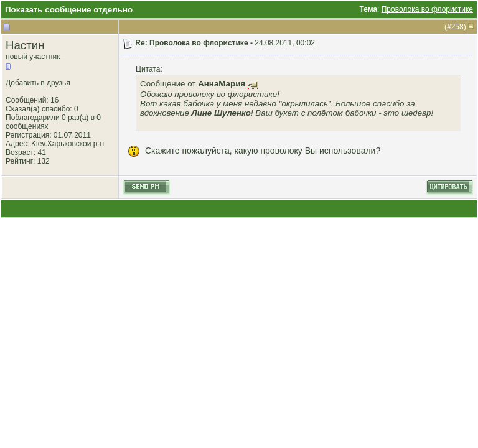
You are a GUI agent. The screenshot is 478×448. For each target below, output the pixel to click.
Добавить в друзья (38, 83)
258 (457, 27)
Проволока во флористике (427, 9)
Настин (25, 45)
